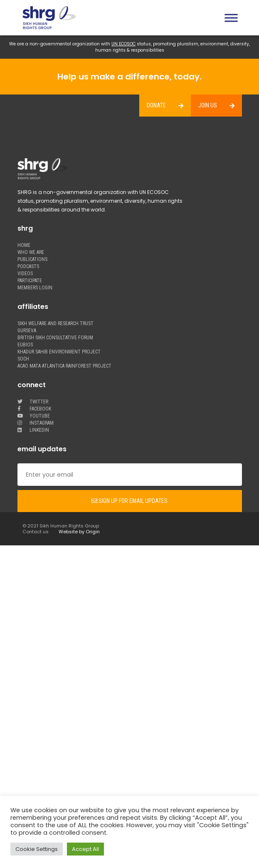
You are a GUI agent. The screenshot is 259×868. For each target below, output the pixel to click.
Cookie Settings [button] (37, 849)
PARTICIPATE (30, 281)
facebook (34, 409)
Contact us (36, 532)
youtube (34, 416)
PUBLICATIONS (32, 260)
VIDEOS (25, 274)
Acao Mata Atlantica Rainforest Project (64, 366)
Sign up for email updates (129, 501)
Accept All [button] (85, 849)
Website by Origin (79, 532)
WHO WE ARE (31, 252)
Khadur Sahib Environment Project (59, 352)
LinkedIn (33, 430)
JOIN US (208, 105)
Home (24, 245)
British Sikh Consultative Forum (55, 338)
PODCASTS (28, 267)
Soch (23, 359)
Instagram (36, 423)
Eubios (25, 345)
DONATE (156, 105)
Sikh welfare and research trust (55, 324)
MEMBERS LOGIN (35, 288)
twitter (33, 402)
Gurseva (27, 331)
